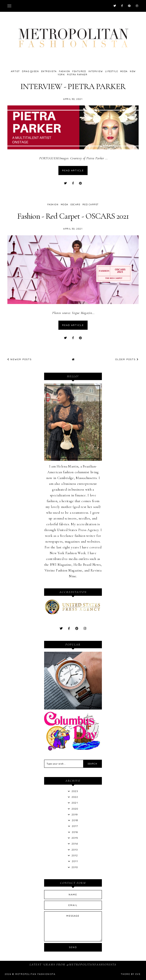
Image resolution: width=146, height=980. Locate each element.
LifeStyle (112, 71)
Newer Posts (20, 359)
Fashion (65, 71)
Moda (124, 71)
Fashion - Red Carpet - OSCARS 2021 (73, 216)
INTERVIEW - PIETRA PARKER (73, 86)
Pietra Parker (77, 75)
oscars (75, 204)
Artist (15, 71)
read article (73, 171)
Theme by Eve (131, 974)
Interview (96, 71)
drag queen (30, 71)
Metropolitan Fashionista (35, 974)
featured (79, 71)
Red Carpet (91, 204)
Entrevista (49, 71)
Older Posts (127, 359)
